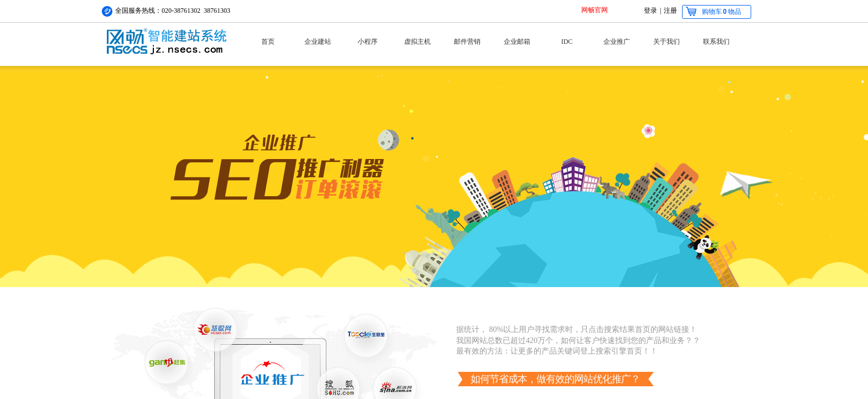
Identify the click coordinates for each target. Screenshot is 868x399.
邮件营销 (467, 42)
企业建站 (318, 42)
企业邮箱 (517, 42)
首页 (268, 42)
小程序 (368, 42)
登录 (650, 11)
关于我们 (666, 42)
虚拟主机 (417, 42)
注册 (670, 11)
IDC (567, 42)
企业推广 (617, 42)
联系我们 (716, 42)
